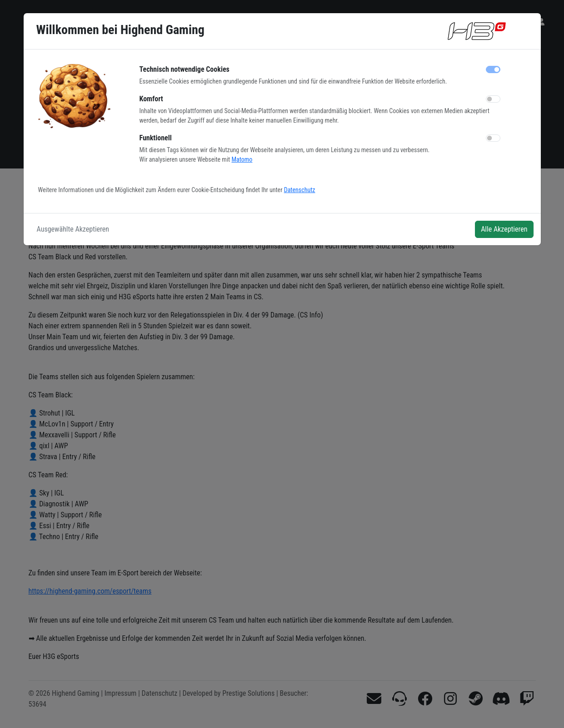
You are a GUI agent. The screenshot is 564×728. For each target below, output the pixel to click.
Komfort (151, 99)
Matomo (242, 159)
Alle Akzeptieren (504, 229)
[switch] (493, 99)
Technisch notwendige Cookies (185, 69)
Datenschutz (300, 190)
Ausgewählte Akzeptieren (73, 229)
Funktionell (156, 138)
